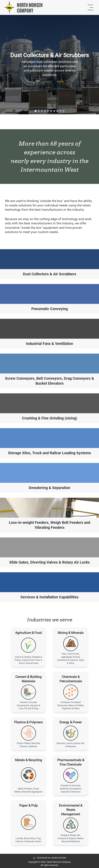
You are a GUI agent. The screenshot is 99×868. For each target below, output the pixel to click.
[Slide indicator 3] (42, 111)
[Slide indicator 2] (39, 111)
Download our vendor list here (49, 858)
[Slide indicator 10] (64, 111)
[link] (49, 65)
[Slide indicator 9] (60, 111)
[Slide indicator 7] (54, 111)
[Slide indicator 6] (51, 111)
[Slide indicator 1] (36, 111)
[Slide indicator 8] (57, 111)
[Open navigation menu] (90, 7)
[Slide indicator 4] (45, 111)
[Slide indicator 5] (48, 111)
